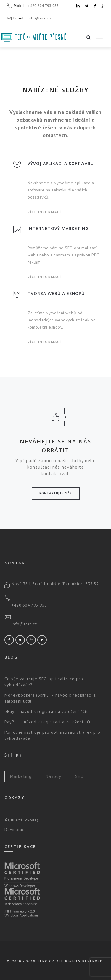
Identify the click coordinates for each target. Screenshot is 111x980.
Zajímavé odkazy (22, 819)
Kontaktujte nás (56, 493)
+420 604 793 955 (43, 5)
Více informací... (47, 212)
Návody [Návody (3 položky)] (53, 776)
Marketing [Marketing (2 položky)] (21, 776)
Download (15, 830)
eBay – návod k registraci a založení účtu (47, 711)
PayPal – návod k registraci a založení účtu (49, 722)
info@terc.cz (40, 18)
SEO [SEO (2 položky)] (79, 776)
